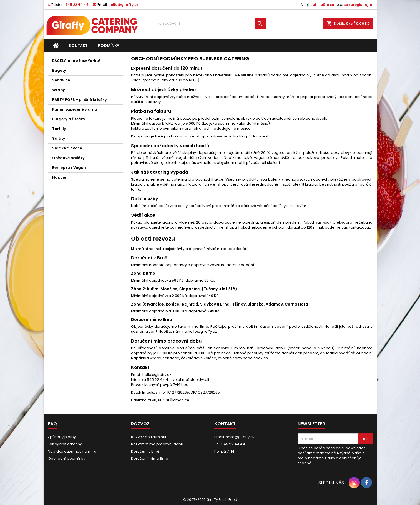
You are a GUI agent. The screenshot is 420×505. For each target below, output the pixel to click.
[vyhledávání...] (210, 24)
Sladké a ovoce (67, 148)
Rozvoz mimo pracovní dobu (157, 444)
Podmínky (109, 46)
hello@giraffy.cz (124, 5)
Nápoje (59, 177)
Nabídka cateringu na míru (72, 451)
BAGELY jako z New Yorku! (76, 61)
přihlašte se (323, 5)
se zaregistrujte (358, 5)
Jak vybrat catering (65, 444)
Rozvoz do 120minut (149, 437)
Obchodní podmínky (66, 458)
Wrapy (59, 90)
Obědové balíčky (68, 158)
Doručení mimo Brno (150, 458)
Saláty (59, 138)
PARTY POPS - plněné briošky (80, 100)
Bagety (59, 70)
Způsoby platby (62, 437)
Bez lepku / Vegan (69, 168)
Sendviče (61, 80)
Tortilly (59, 129)
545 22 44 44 (77, 5)
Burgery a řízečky (69, 119)
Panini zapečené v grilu (75, 109)
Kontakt (78, 46)
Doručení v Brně (145, 451)
